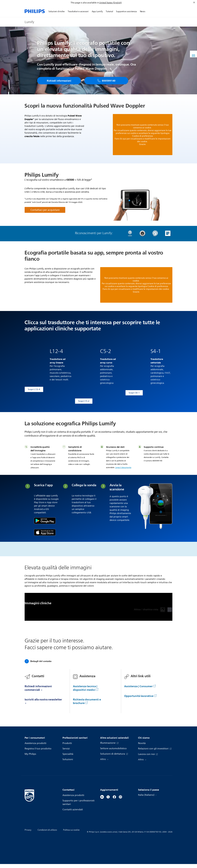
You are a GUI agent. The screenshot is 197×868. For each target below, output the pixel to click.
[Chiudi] (194, 2)
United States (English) (111, 3)
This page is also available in (85, 3)
